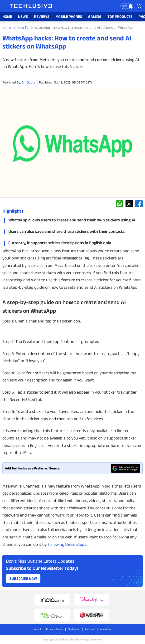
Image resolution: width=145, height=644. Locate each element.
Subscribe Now (23, 578)
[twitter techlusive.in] (129, 204)
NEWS (23, 17)
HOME (7, 17)
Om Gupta (29, 82)
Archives (90, 629)
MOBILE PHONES (69, 17)
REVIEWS (42, 17)
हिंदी (125, 6)
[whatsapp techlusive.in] (119, 204)
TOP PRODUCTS (120, 17)
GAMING (95, 17)
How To (23, 27)
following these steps (67, 544)
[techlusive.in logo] (31, 6)
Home (7, 27)
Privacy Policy (54, 629)
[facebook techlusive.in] (139, 204)
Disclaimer (74, 629)
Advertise (105, 629)
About (38, 629)
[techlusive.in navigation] (5, 6)
